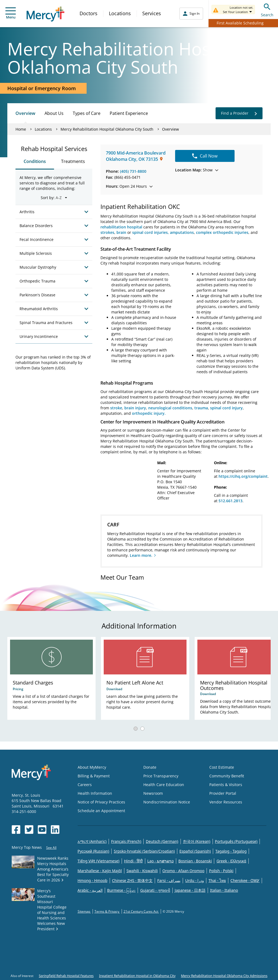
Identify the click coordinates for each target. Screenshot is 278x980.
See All (51, 848)
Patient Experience (129, 113)
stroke (116, 408)
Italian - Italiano (224, 890)
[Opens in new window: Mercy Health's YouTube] (42, 830)
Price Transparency (161, 776)
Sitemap (84, 911)
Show (197, 170)
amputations (182, 232)
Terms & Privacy (107, 911)
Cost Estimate (222, 767)
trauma (201, 408)
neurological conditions (170, 408)
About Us (54, 113)
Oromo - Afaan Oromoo (183, 871)
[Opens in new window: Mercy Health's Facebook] (16, 830)
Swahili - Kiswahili (142, 871)
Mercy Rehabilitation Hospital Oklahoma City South (107, 129)
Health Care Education (164, 785)
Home (21, 129)
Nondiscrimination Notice (167, 802)
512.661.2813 (230, 501)
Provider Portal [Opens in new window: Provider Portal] (223, 793)
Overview (25, 113)
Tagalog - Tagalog (231, 851)
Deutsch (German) (162, 841)
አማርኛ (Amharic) (92, 841)
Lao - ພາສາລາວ (161, 861)
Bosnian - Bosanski (195, 861)
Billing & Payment (94, 776)
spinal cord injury (226, 408)
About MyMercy (92, 767)
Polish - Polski (221, 871)
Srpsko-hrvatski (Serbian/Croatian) (144, 851)
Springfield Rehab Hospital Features (66, 976)
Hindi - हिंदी (133, 861)
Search (267, 9)
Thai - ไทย (217, 880)
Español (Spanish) (195, 851)
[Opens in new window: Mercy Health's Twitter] (29, 830)
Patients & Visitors (226, 785)
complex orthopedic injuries (222, 232)
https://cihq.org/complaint (243, 476)
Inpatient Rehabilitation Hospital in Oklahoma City (137, 976)
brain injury (135, 408)
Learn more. (141, 555)
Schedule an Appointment (101, 811)
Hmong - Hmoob (93, 880)
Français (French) (126, 841)
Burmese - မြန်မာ (121, 890)
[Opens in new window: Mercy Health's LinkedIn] (55, 830)
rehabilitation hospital (121, 227)
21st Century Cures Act (141, 911)
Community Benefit (227, 776)
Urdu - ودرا (195, 880)
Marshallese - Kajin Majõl (100, 871)
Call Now (205, 156)
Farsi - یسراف (169, 880)
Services (152, 13)
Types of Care (87, 113)
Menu (11, 13)
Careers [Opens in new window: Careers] (85, 785)
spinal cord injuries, (151, 232)
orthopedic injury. (149, 413)
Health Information (95, 793)
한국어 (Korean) (197, 841)
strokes (107, 232)
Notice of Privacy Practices (101, 802)
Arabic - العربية (90, 890)
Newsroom (153, 793)
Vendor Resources (226, 802)
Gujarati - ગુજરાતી (155, 890)
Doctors (89, 13)
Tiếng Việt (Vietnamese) (99, 861)
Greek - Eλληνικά (231, 861)
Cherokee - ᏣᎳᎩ (245, 880)
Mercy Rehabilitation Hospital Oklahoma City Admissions (224, 976)
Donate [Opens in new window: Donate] (150, 767)
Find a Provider (239, 113)
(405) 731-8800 (133, 171)
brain (121, 232)
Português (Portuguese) (236, 841)
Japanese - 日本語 (190, 890)
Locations (120, 13)
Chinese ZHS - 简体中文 (132, 880)
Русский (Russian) (94, 851)
